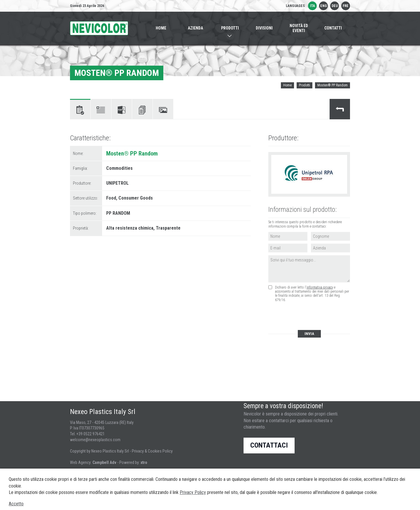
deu (335, 6)
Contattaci (269, 445)
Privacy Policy (193, 492)
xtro (144, 462)
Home (287, 85)
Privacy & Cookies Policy (152, 451)
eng (324, 6)
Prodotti (304, 85)
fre (346, 6)
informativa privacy (320, 287)
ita (313, 6)
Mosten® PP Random (332, 85)
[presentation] (312, 316)
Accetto (16, 504)
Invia (309, 334)
